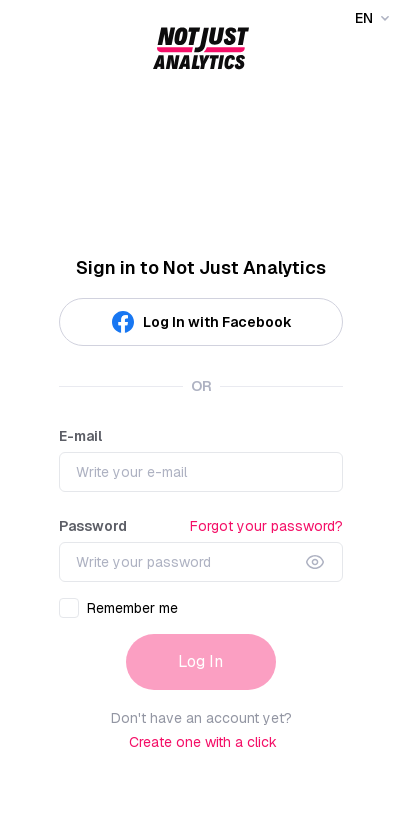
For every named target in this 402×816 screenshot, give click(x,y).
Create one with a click (203, 742)
